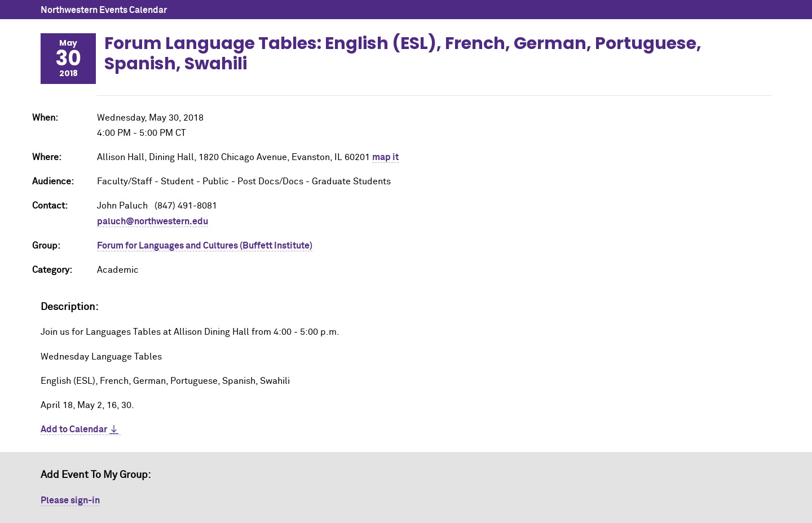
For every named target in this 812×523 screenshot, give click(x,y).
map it (385, 157)
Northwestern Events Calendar (104, 10)
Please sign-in (70, 500)
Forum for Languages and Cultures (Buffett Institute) (205, 246)
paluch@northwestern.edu (153, 221)
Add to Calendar (74, 429)
